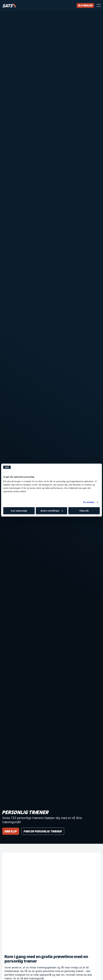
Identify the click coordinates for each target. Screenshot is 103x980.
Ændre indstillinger (52, 511)
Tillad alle (84, 511)
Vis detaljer (89, 502)
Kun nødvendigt (19, 511)
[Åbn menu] (99, 5)
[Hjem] (9, 5)
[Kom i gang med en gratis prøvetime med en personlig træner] (51, 902)
